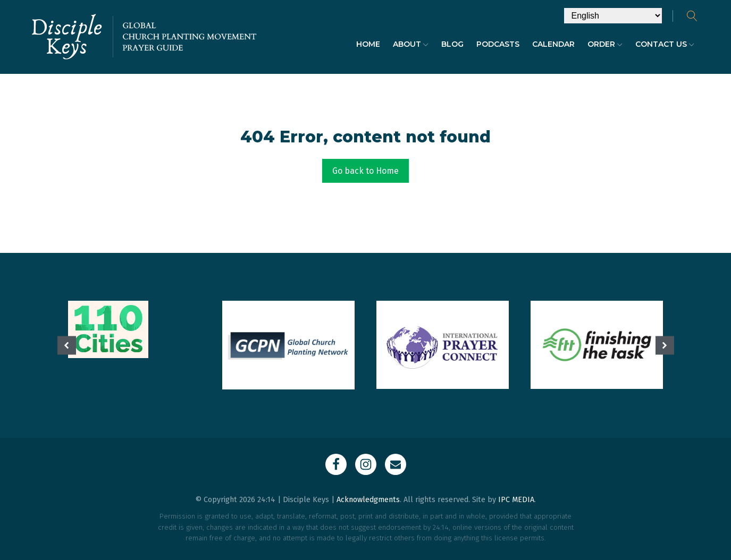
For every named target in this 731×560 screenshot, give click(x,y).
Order (605, 44)
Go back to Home (366, 171)
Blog (452, 44)
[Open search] (692, 16)
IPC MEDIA (516, 500)
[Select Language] (613, 16)
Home (368, 44)
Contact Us (665, 44)
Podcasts (498, 44)
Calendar (553, 44)
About (411, 44)
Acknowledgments (368, 500)
